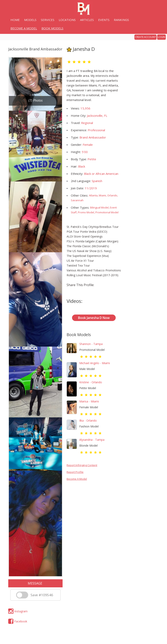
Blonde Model (88, 445)
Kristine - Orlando (91, 382)
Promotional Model (92, 350)
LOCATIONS (67, 20)
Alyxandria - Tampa (92, 440)
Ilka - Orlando (88, 420)
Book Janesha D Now (94, 318)
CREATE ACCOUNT (145, 37)
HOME (15, 20)
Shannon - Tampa (91, 344)
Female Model (89, 407)
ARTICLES (87, 20)
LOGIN (161, 37)
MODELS (30, 20)
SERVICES (48, 20)
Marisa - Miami (89, 401)
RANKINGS (121, 20)
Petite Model (88, 388)
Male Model (87, 369)
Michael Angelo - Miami (95, 363)
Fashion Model (89, 426)
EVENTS (104, 20)
